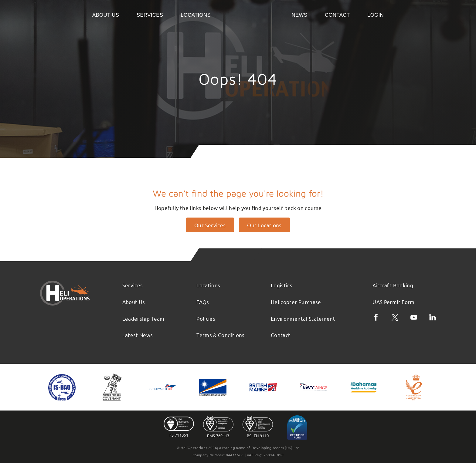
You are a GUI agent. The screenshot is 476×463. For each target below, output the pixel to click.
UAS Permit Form (393, 302)
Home (251, 15)
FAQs (203, 302)
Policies (206, 318)
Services (150, 15)
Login (376, 15)
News (299, 15)
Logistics (282, 285)
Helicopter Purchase (296, 302)
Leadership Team (143, 318)
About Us (106, 15)
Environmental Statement (303, 318)
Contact (337, 15)
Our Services (210, 225)
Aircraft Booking (393, 285)
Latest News (138, 335)
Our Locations (264, 225)
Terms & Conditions (220, 335)
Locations (196, 15)
